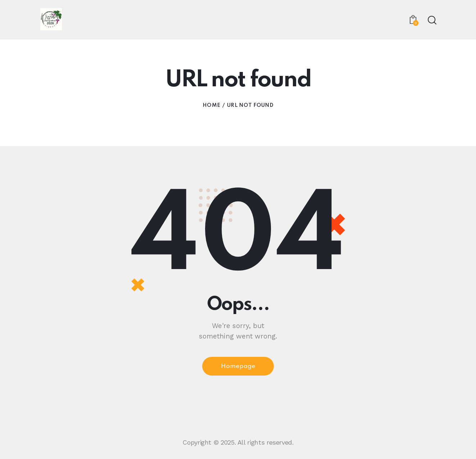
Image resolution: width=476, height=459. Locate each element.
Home (211, 106)
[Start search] (432, 21)
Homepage (238, 368)
